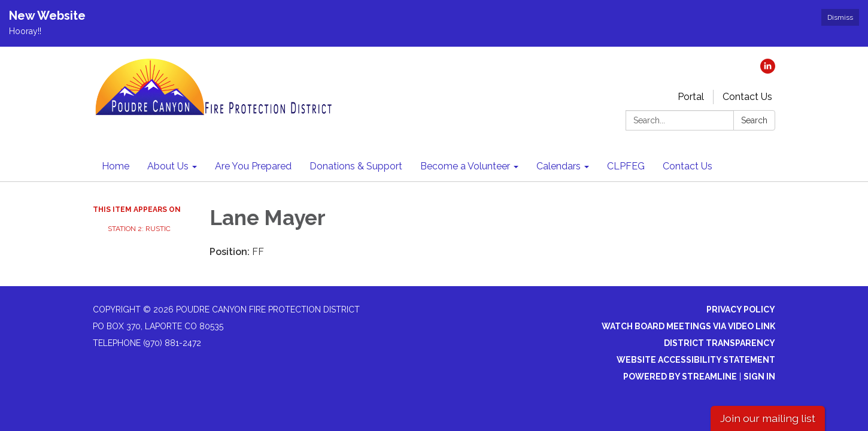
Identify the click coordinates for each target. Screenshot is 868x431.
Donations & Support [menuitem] (356, 166)
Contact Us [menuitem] (688, 166)
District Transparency (720, 343)
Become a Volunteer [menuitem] (465, 166)
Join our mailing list (768, 418)
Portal (691, 97)
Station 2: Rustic (139, 229)
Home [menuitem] (116, 166)
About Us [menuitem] (168, 166)
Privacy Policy (741, 309)
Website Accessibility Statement (696, 360)
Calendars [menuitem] (559, 166)
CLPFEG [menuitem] (626, 166)
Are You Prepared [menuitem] (253, 166)
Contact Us (747, 97)
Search (754, 120)
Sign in (759, 377)
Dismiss (840, 17)
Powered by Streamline (680, 377)
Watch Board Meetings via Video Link (688, 326)
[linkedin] (768, 70)
